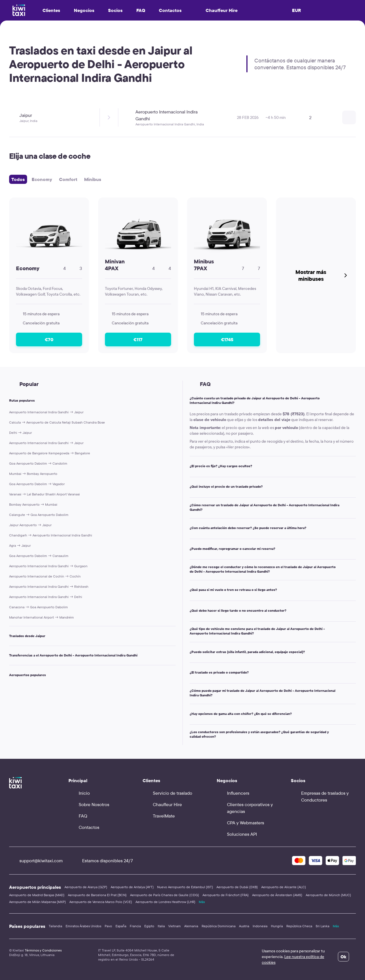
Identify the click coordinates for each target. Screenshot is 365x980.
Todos (18, 179)
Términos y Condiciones (43, 950)
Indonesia (260, 926)
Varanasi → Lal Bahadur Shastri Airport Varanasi (44, 494)
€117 (138, 339)
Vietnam (175, 926)
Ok (343, 957)
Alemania (191, 926)
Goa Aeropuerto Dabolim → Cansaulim (39, 556)
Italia (161, 926)
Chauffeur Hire (216, 10)
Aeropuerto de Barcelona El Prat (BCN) (97, 895)
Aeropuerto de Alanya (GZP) (86, 887)
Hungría (277, 926)
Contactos (170, 10)
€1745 (227, 339)
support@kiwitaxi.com (36, 861)
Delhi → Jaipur (21, 433)
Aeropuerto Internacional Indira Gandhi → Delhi (46, 597)
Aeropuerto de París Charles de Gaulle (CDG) (165, 895)
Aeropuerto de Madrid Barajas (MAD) (37, 895)
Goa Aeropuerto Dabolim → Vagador (37, 484)
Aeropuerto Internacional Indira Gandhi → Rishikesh (49, 586)
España (121, 926)
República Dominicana (219, 926)
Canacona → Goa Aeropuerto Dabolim (38, 607)
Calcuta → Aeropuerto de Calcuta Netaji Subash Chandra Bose (57, 422)
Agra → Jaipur (20, 545)
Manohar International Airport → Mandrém (41, 617)
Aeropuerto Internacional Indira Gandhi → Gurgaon (48, 566)
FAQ (141, 10)
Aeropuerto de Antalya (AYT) (132, 887)
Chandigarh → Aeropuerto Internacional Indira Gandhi (51, 535)
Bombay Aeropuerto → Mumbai (33, 504)
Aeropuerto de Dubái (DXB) (237, 887)
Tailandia (55, 926)
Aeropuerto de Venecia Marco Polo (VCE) (101, 902)
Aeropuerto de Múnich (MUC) (328, 895)
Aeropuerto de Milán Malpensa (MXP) (37, 902)
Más (202, 902)
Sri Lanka (323, 926)
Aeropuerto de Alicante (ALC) (284, 887)
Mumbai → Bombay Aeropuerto (33, 474)
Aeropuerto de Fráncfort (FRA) (226, 895)
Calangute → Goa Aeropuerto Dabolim (39, 515)
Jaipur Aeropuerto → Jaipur (30, 525)
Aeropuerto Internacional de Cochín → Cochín (45, 576)
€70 (49, 339)
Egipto (149, 926)
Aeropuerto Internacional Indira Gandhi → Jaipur (46, 412)
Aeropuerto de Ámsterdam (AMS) (277, 895)
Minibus (93, 179)
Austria (244, 926)
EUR (297, 10)
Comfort (68, 179)
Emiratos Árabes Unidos (83, 926)
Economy (42, 179)
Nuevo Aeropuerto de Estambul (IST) (185, 887)
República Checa (299, 926)
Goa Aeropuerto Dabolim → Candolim (38, 463)
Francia (135, 926)
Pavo (108, 926)
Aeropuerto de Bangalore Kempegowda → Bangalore (50, 453)
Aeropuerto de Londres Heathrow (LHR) (165, 902)
